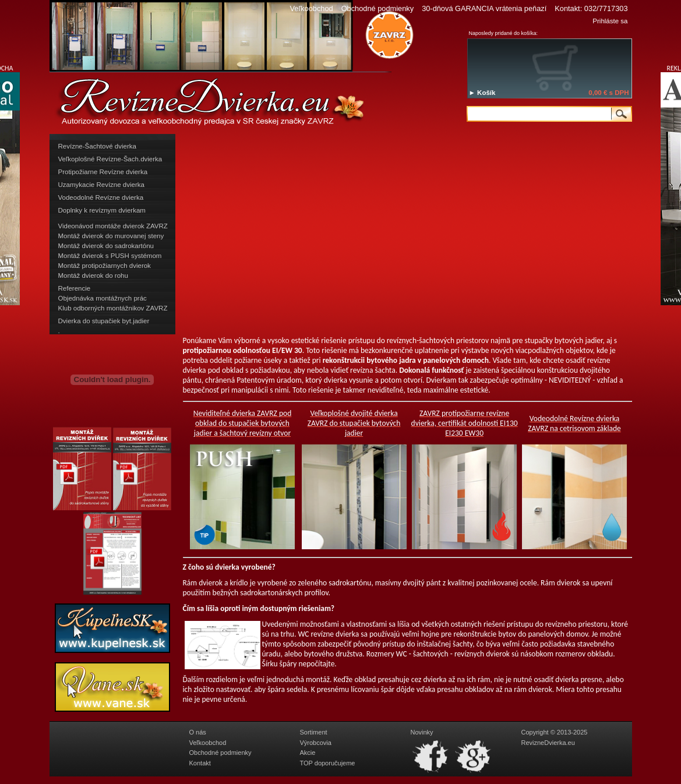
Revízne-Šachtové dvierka (97, 146)
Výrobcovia (316, 743)
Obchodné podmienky (378, 8)
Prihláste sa (610, 21)
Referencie (75, 288)
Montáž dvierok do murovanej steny (111, 236)
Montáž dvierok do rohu (93, 276)
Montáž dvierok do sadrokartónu (106, 246)
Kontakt (200, 763)
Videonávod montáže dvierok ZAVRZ (113, 226)
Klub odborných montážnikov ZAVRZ (113, 308)
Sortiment (314, 732)
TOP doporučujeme (328, 763)
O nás (198, 732)
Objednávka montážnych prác (103, 298)
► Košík (482, 93)
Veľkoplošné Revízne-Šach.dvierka (110, 159)
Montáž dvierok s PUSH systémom (110, 256)
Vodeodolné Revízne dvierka (101, 197)
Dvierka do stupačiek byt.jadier (104, 321)
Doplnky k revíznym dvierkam (102, 210)
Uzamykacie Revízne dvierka (101, 185)
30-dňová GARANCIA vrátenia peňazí (484, 8)
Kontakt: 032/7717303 (591, 8)
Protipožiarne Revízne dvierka (103, 172)
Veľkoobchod (311, 8)
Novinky (422, 732)
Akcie (308, 753)
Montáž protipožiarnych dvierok (105, 266)
